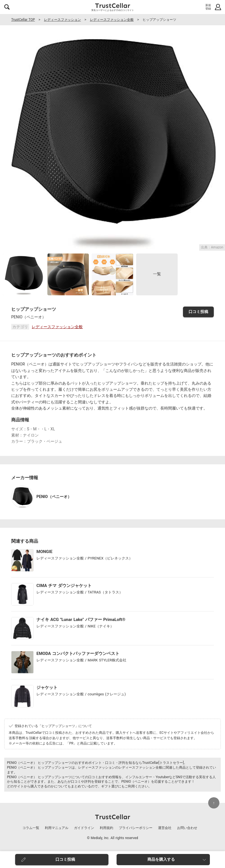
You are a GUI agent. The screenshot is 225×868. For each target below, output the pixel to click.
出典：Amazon (212, 247)
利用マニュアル (57, 828)
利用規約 (106, 828)
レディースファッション (62, 20)
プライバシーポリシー (136, 828)
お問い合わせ (187, 828)
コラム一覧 (31, 828)
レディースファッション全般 (112, 20)
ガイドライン (84, 828)
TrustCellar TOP (23, 20)
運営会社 (165, 828)
